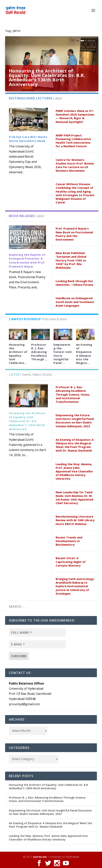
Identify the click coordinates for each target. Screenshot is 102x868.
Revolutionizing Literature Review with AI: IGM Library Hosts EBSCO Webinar (75, 520)
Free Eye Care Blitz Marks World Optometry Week (28, 139)
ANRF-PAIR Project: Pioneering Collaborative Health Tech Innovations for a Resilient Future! (73, 141)
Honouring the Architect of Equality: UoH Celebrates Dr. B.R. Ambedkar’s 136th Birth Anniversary (47, 77)
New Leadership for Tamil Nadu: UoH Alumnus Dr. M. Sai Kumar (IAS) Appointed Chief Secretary (74, 498)
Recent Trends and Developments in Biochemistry (69, 541)
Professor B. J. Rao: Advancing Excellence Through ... (39, 352)
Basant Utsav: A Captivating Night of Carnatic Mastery (71, 562)
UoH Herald (40, 857)
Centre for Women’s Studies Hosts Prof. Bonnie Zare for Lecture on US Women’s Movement (75, 165)
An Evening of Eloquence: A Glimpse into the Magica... (84, 354)
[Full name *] (37, 633)
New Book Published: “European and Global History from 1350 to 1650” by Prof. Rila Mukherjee (71, 260)
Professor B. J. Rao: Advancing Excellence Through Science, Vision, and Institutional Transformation (73, 394)
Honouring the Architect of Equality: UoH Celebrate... (18, 354)
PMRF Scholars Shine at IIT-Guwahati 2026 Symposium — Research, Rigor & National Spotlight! (75, 116)
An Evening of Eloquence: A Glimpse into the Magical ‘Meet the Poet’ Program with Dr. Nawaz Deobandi (75, 445)
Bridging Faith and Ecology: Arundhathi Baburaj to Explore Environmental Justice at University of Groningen (75, 586)
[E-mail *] (37, 644)
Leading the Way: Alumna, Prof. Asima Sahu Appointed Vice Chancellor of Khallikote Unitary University (74, 471)
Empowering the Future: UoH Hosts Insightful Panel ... (63, 354)
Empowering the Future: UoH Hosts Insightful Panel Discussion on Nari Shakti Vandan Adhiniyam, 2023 (75, 421)
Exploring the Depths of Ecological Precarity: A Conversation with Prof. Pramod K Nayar (27, 260)
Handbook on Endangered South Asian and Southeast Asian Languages (75, 302)
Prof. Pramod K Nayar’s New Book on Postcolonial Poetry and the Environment (74, 234)
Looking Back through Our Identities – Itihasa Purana (74, 283)
